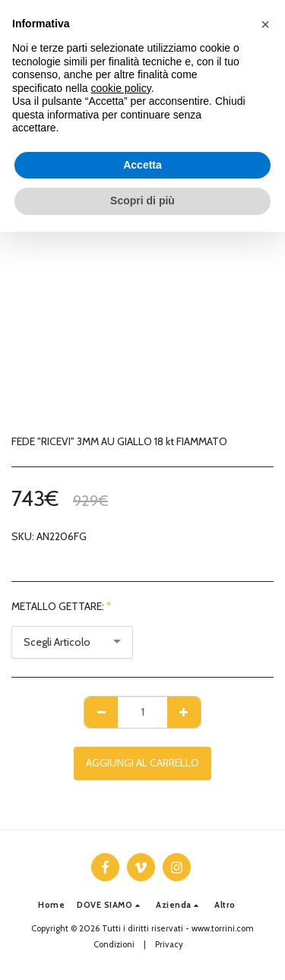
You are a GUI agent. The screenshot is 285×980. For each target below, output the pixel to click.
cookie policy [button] (121, 88)
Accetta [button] (142, 165)
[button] (110, 905)
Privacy (169, 944)
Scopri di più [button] (142, 201)
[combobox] (72, 642)
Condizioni (114, 944)
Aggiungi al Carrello (142, 763)
